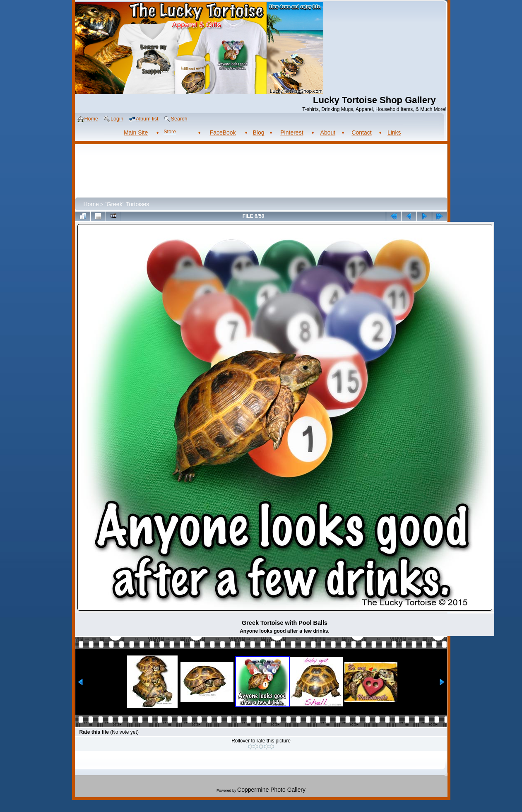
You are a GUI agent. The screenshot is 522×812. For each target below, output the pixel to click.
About (328, 133)
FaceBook (223, 133)
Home (91, 204)
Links (394, 133)
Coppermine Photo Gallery (271, 790)
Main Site (136, 133)
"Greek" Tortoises (127, 204)
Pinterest (292, 133)
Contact (361, 133)
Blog (258, 133)
